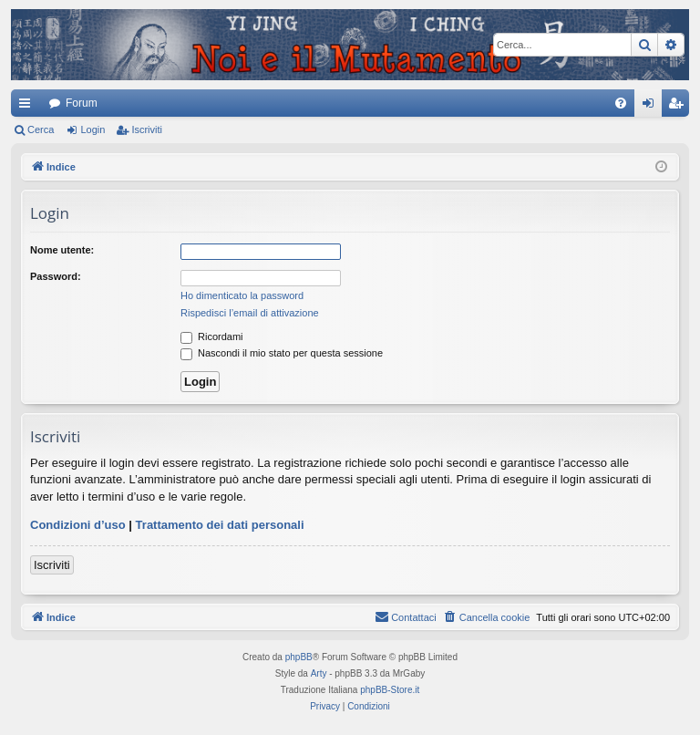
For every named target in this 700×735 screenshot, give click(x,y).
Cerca (41, 129)
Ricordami (212, 336)
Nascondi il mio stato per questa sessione (282, 353)
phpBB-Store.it (390, 690)
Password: (56, 276)
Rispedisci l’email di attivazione (250, 313)
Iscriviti (147, 129)
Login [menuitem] (652, 107)
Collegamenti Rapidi (28, 107)
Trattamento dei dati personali (220, 525)
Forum (82, 103)
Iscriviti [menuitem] (679, 107)
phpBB (299, 657)
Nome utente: (62, 250)
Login (93, 129)
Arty (319, 673)
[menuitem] (621, 103)
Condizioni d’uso (78, 525)
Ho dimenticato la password (242, 295)
